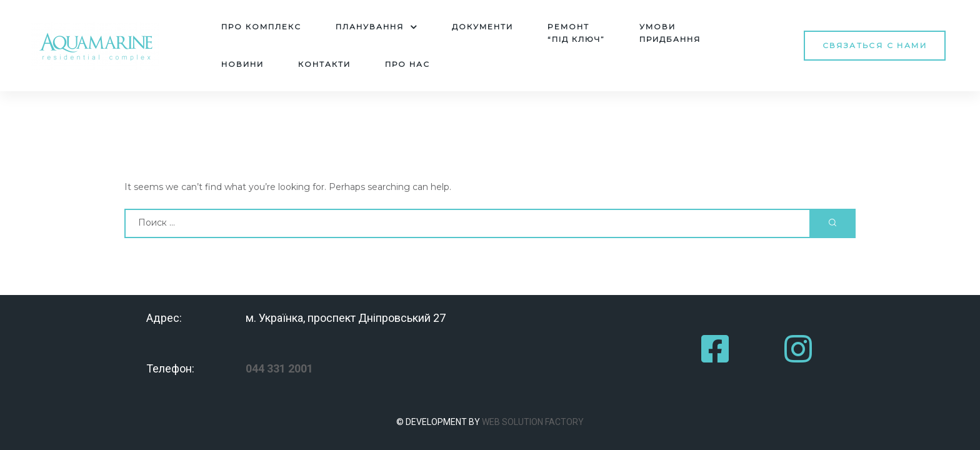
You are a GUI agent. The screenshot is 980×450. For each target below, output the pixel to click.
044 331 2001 (279, 368)
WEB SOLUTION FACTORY (533, 422)
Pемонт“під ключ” (576, 33)
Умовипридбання (670, 33)
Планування (377, 27)
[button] (875, 45)
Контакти (324, 64)
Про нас (407, 64)
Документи (482, 27)
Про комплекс (261, 27)
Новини (242, 64)
